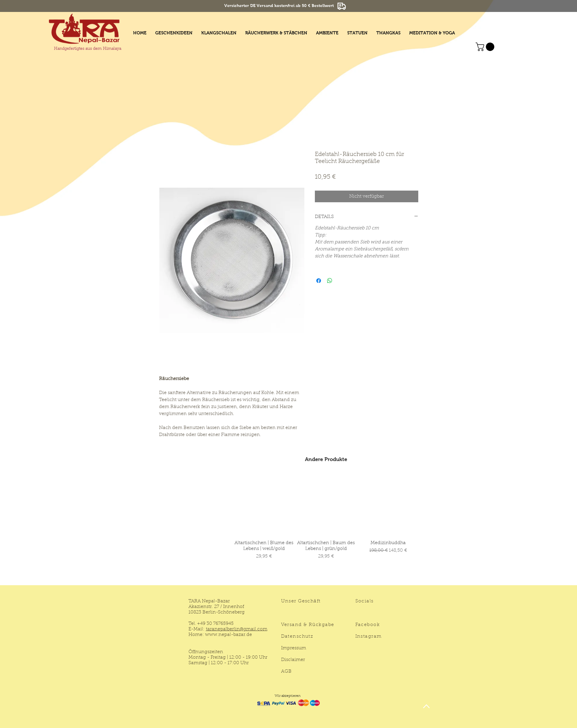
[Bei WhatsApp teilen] (330, 281)
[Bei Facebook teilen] (319, 281)
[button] (486, 47)
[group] (326, 527)
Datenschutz (297, 636)
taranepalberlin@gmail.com (237, 629)
